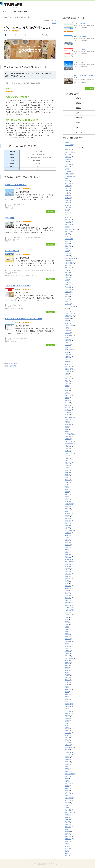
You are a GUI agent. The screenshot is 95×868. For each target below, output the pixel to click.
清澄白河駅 (68, 598)
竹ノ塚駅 (67, 685)
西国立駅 (67, 738)
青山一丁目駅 (69, 812)
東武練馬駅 (68, 521)
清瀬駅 (67, 600)
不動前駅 (67, 191)
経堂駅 (67, 694)
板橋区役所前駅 (69, 530)
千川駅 (67, 282)
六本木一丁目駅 (69, 263)
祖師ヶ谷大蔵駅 (69, 658)
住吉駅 (67, 249)
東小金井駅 (68, 514)
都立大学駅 (68, 793)
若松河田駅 (68, 714)
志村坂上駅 (68, 410)
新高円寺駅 (68, 468)
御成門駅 (67, 405)
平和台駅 (67, 391)
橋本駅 (67, 552)
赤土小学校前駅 (69, 774)
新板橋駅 (67, 458)
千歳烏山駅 (68, 285)
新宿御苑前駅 (69, 444)
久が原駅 (67, 205)
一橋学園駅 (68, 157)
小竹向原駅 (68, 379)
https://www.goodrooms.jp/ (38, 169)
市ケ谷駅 (67, 388)
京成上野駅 (68, 222)
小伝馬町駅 (68, 371)
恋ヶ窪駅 (67, 412)
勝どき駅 (67, 273)
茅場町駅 (67, 716)
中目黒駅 (67, 198)
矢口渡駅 (67, 651)
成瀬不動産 (13, 366)
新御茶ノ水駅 (69, 453)
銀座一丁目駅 (69, 798)
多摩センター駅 (69, 326)
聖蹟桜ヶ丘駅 (69, 704)
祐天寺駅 (67, 656)
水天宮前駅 (68, 564)
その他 (67, 143)
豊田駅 (67, 771)
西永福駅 (67, 757)
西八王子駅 (68, 733)
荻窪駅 (67, 721)
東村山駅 (67, 518)
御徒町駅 (67, 403)
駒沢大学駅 (68, 827)
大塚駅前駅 (68, 340)
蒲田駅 (79, 113)
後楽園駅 (67, 400)
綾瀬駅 (67, 697)
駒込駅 (67, 829)
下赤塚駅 (67, 186)
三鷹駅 (67, 167)
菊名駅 (67, 723)
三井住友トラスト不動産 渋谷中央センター (23, 319)
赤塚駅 (67, 781)
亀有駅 (67, 212)
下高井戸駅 (68, 188)
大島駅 (67, 347)
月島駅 (67, 492)
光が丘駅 (67, 253)
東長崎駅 (67, 526)
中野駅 (79, 123)
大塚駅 (67, 338)
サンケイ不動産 (79, 62)
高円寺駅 (67, 832)
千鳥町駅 (67, 292)
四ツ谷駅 (67, 311)
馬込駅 (67, 824)
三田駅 (67, 162)
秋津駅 (67, 673)
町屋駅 (67, 632)
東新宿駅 (67, 516)
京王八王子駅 (69, 232)
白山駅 (67, 637)
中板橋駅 (67, 196)
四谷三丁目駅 (69, 314)
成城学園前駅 (69, 417)
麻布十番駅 (68, 856)
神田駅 (67, 668)
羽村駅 (67, 702)
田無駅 (67, 624)
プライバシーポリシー (20, 12)
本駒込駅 (67, 506)
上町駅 (67, 169)
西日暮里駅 (68, 752)
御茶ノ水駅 (68, 408)
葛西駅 (67, 728)
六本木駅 (67, 265)
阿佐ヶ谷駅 (68, 810)
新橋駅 (67, 461)
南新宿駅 (67, 297)
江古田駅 (67, 571)
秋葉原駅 (67, 675)
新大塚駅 (67, 439)
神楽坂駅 (67, 663)
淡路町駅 (67, 596)
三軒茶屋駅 (68, 164)
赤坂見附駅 (68, 776)
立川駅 (67, 682)
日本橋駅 (67, 475)
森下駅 (67, 550)
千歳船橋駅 (68, 287)
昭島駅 (67, 487)
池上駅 (67, 576)
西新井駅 (67, 745)
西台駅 (67, 735)
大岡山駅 (67, 345)
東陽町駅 (67, 528)
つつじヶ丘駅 (69, 145)
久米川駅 (67, 208)
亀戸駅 (67, 210)
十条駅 (67, 280)
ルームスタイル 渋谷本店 (16, 185)
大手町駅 (67, 355)
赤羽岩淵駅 (68, 784)
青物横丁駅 (68, 815)
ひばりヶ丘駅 (69, 152)
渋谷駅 (54, 23)
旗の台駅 (67, 470)
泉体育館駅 (68, 586)
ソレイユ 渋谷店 (12, 251)
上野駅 (67, 179)
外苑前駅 (67, 323)
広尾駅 (67, 393)
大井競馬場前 (69, 335)
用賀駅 (67, 622)
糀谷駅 (67, 692)
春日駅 (67, 485)
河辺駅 (67, 584)
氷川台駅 (67, 567)
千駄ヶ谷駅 (68, 290)
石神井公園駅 (69, 653)
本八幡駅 (67, 502)
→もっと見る (90, 89)
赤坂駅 (67, 779)
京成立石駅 (68, 224)
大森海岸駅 (68, 357)
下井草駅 (67, 181)
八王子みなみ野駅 (70, 258)
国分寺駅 (67, 318)
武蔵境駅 (67, 555)
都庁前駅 (67, 791)
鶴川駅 (67, 846)
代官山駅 (67, 244)
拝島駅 (67, 432)
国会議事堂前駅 (69, 316)
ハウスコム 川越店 (80, 36)
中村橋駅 (67, 193)
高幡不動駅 (68, 837)
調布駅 (67, 769)
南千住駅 (67, 294)
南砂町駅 (67, 299)
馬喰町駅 (67, 822)
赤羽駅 (67, 786)
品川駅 (67, 309)
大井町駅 (67, 333)
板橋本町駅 (68, 533)
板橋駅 (67, 535)
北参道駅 (67, 277)
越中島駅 (67, 788)
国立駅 (67, 321)
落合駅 (67, 726)
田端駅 (67, 629)
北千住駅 (67, 275)
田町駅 (67, 627)
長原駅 (67, 805)
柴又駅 (67, 538)
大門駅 (67, 364)
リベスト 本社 (14, 363)
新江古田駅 (68, 463)
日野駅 (67, 477)
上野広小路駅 (69, 174)
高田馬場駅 (68, 839)
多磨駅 (67, 328)
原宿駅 (67, 302)
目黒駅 (67, 646)
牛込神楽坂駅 (69, 610)
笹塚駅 (67, 687)
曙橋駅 (67, 490)
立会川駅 (67, 680)
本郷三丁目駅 (69, 504)
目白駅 (67, 644)
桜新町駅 (67, 543)
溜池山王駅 (68, 605)
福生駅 (67, 670)
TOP (4, 12)
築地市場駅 (68, 690)
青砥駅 (67, 817)
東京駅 (67, 511)
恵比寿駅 (67, 415)
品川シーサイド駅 (70, 306)
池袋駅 (79, 103)
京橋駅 (67, 227)
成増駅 (67, 420)
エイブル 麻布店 (79, 23)
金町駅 (67, 796)
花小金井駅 (68, 711)
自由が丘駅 (68, 706)
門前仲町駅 (68, 808)
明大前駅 (67, 482)
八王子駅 (79, 132)
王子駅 (67, 617)
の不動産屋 (24, 17)
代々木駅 (67, 241)
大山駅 (67, 343)
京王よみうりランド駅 (71, 229)
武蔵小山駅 (68, 557)
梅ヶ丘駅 (67, 545)
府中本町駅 (68, 396)
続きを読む (51, 211)
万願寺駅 (67, 159)
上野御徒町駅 (69, 176)
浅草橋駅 (67, 588)
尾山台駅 (67, 381)
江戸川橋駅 (68, 574)
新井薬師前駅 (69, 434)
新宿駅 (79, 108)
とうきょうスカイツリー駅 (73, 147)
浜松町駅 (67, 593)
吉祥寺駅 (79, 118)
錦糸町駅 (67, 800)
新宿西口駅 (68, 446)
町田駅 (79, 127)
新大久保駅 (68, 437)
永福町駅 (67, 569)
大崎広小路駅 (69, 350)
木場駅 (67, 497)
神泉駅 (67, 665)
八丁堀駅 (67, 256)
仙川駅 (67, 236)
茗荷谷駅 (67, 718)
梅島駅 (67, 547)
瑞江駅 (67, 620)
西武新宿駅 (68, 755)
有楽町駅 (67, 494)
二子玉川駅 (68, 215)
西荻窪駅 (67, 759)
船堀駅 (67, 709)
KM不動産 (9, 218)
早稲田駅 (67, 480)
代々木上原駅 (69, 239)
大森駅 (67, 359)
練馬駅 (67, 699)
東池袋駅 (67, 523)
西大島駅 (67, 740)
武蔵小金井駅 (69, 562)
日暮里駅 (67, 473)
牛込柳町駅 (68, 608)
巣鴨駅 (67, 386)
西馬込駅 (67, 764)
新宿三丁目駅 (69, 441)
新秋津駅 (67, 465)
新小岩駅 (67, 451)
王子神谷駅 (68, 615)
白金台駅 (67, 639)
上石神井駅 (68, 171)
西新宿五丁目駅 (69, 747)
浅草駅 (67, 591)
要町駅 (67, 767)
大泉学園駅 (68, 362)
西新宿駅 (67, 750)
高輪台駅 (67, 841)
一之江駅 (67, 155)
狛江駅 (67, 612)
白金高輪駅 (68, 641)
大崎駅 (67, 352)
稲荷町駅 (67, 677)
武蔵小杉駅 (68, 559)
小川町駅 (67, 376)
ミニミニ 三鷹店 (79, 49)
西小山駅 (67, 743)
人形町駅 (67, 234)
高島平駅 (67, 834)
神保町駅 (67, 661)
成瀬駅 (67, 422)
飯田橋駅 (67, 820)
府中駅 (67, 398)
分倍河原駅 (68, 268)
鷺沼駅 (67, 851)
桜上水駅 (67, 540)
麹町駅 (67, 853)
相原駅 (67, 649)
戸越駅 (67, 427)
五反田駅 (67, 217)
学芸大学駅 (68, 367)
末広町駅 (67, 499)
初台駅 (67, 270)
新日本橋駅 (68, 456)
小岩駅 (67, 374)
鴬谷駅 (67, 844)
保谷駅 (67, 251)
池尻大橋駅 (68, 579)
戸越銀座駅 (68, 424)
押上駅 (67, 429)
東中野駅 (67, 509)
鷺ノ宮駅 (67, 849)
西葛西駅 (67, 762)
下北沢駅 (67, 183)
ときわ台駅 (68, 150)
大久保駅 (67, 330)
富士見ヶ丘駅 (69, 369)
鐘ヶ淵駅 (67, 803)
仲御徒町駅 (68, 246)
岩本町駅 (67, 383)
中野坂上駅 (68, 200)
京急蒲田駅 (68, 220)
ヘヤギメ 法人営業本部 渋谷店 (18, 286)
